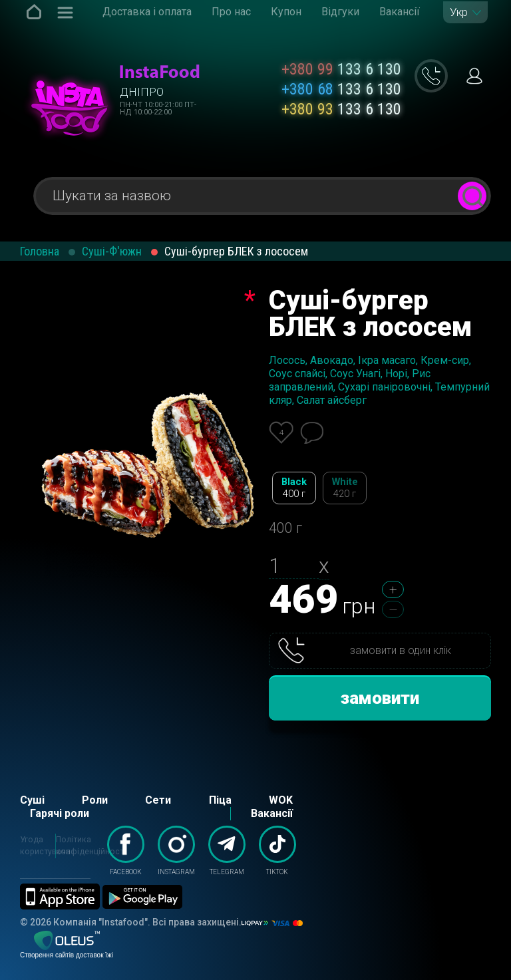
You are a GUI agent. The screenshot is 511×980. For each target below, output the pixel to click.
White (345, 488)
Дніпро (142, 92)
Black (294, 488)
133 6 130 (341, 69)
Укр (459, 12)
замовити (380, 698)
